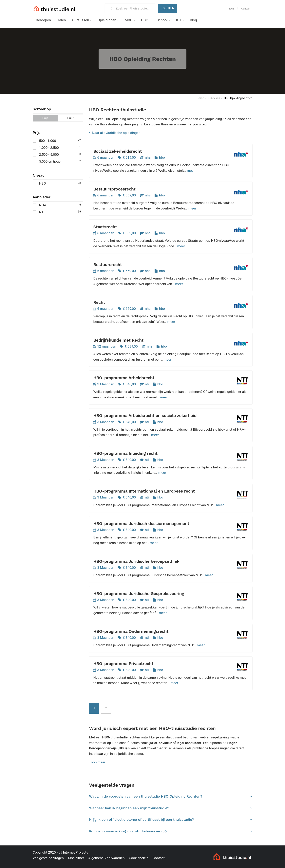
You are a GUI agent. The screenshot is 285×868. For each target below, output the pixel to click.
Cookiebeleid (139, 858)
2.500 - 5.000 (57, 154)
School (162, 20)
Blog (193, 20)
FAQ (231, 9)
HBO (144, 20)
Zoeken (168, 8)
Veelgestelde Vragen (48, 858)
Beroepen (43, 20)
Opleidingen (107, 20)
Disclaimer (76, 858)
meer (191, 171)
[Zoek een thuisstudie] (134, 8)
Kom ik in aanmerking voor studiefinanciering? (171, 831)
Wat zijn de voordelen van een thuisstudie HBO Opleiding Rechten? (171, 796)
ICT (179, 20)
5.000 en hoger (57, 161)
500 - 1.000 (57, 140)
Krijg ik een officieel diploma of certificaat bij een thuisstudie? (171, 820)
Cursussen (81, 20)
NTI (57, 212)
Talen (61, 20)
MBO (129, 20)
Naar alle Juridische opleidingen (115, 133)
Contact (246, 9)
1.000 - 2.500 (57, 147)
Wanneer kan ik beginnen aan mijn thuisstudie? (171, 808)
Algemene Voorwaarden (106, 858)
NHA (57, 205)
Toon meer (97, 762)
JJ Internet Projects (73, 852)
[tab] (171, 796)
